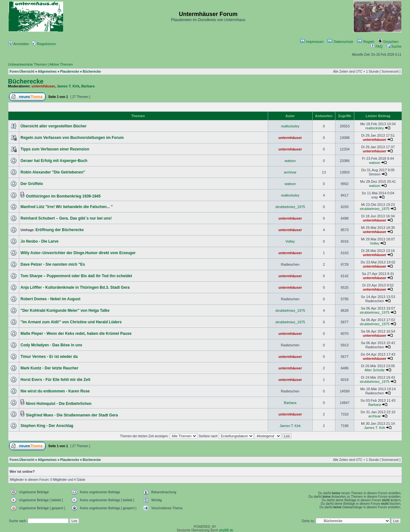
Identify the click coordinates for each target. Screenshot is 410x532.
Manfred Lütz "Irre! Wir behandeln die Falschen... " (67, 207)
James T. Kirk (68, 86)
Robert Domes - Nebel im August (50, 299)
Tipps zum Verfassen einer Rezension (55, 149)
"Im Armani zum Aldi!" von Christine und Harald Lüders (71, 322)
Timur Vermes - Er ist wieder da (49, 357)
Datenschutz (340, 42)
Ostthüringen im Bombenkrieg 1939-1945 (63, 196)
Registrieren (44, 44)
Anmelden (19, 44)
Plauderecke (70, 72)
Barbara (88, 86)
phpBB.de (226, 530)
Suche (394, 46)
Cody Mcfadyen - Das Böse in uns (51, 345)
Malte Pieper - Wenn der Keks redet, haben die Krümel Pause (76, 334)
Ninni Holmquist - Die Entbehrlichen (59, 404)
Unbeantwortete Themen (27, 64)
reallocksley (290, 126)
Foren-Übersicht (22, 72)
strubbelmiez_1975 (290, 207)
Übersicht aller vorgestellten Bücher (53, 126)
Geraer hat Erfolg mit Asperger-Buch (54, 161)
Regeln (366, 42)
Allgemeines (47, 72)
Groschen (388, 42)
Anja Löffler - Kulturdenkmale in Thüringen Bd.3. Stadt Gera (75, 287)
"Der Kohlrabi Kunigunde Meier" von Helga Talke (65, 310)
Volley (290, 241)
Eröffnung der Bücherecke (60, 230)
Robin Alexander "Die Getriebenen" (53, 172)
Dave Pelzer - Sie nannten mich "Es (53, 264)
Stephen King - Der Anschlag (47, 426)
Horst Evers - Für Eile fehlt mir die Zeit (55, 380)
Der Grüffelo (32, 184)
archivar (290, 172)
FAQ (377, 46)
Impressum (312, 42)
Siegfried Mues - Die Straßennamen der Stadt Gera (72, 415)
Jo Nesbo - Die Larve (40, 241)
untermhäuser (43, 86)
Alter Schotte (375, 370)
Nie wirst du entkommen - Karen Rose (55, 391)
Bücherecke (92, 72)
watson (290, 161)
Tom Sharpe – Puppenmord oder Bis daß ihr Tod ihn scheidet (76, 276)
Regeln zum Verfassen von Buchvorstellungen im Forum (72, 138)
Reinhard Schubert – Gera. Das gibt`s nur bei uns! (66, 218)
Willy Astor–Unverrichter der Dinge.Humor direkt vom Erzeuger (78, 253)
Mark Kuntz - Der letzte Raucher (49, 368)
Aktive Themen (61, 64)
